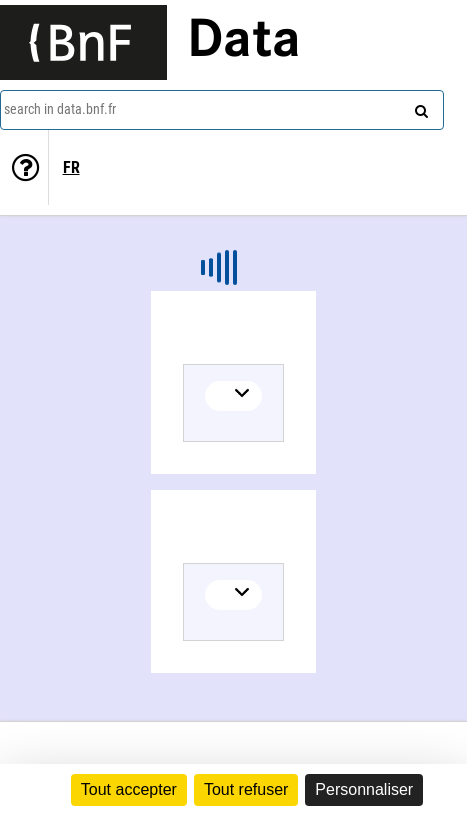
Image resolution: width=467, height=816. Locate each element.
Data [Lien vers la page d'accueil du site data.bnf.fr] (244, 42)
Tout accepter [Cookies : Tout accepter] (129, 789)
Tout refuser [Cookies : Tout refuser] (246, 789)
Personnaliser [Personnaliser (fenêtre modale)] (364, 789)
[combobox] (222, 110)
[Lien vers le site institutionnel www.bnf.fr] (83, 42)
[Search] (419, 107)
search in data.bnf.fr (60, 109)
